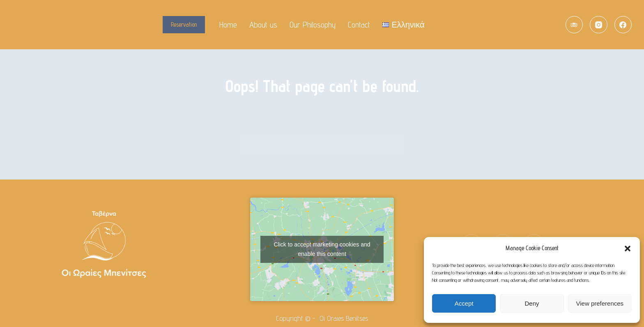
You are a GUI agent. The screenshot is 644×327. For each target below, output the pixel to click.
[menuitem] (403, 25)
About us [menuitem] (263, 25)
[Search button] (394, 144)
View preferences (600, 303)
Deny (532, 303)
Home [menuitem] (228, 25)
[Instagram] (599, 25)
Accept (464, 303)
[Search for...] (312, 144)
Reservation (184, 24)
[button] (628, 249)
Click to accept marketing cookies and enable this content (322, 249)
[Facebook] (623, 25)
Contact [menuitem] (359, 25)
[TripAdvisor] (574, 25)
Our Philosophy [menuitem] (313, 25)
